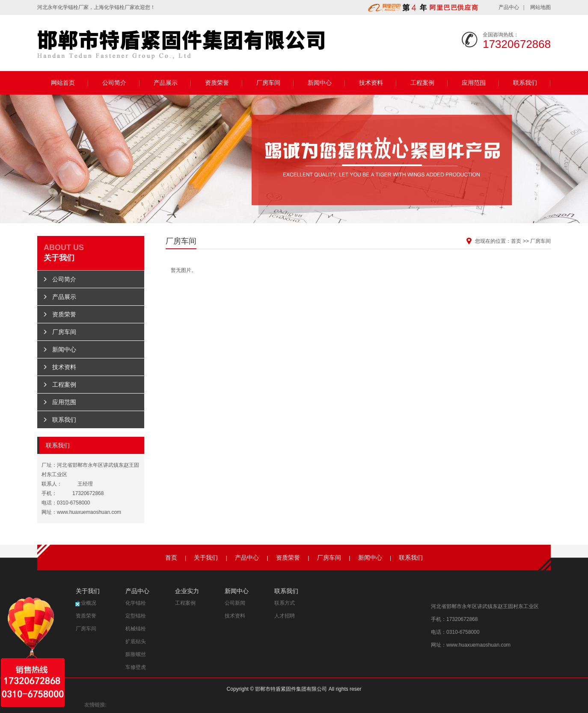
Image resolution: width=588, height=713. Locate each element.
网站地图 (540, 7)
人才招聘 (285, 616)
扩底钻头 (136, 641)
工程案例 (422, 83)
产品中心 (509, 7)
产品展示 (166, 83)
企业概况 (86, 603)
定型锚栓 (136, 616)
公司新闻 (235, 603)
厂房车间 (268, 83)
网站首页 (63, 83)
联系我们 (525, 83)
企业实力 (187, 591)
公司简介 (114, 83)
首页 (516, 241)
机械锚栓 (136, 629)
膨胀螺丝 (136, 654)
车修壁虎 (136, 667)
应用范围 (474, 83)
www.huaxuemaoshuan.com (89, 512)
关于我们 (206, 558)
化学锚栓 (68, 7)
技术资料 (371, 83)
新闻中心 (320, 83)
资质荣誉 (217, 83)
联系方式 (285, 603)
